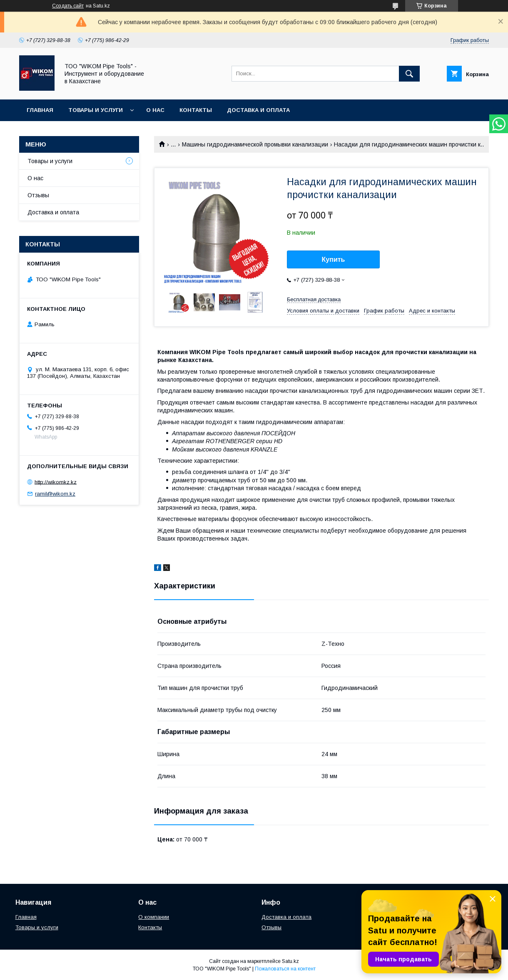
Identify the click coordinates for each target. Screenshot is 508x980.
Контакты (196, 110)
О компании (154, 917)
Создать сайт (68, 6)
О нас (155, 110)
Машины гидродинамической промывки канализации (255, 144)
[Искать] (409, 74)
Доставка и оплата (258, 110)
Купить (334, 259)
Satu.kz (290, 961)
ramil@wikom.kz (55, 494)
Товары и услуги (96, 110)
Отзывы (38, 195)
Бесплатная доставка (314, 299)
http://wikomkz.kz (56, 482)
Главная (40, 110)
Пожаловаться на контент (285, 969)
